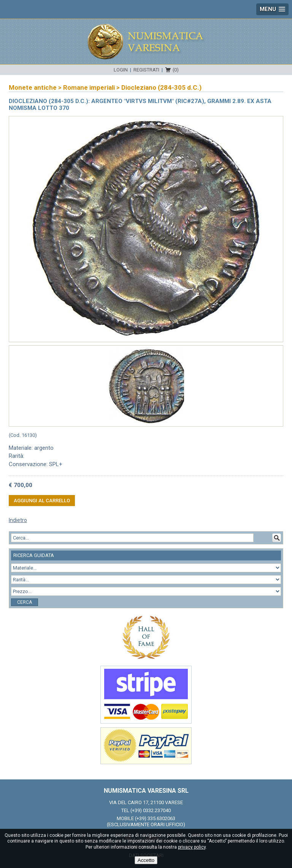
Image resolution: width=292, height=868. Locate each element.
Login (121, 70)
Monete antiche (33, 87)
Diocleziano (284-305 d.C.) (161, 87)
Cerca (25, 602)
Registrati (146, 70)
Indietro (18, 520)
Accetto (146, 860)
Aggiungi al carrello (42, 501)
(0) (176, 70)
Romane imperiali (89, 87)
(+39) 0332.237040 (151, 810)
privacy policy (192, 847)
